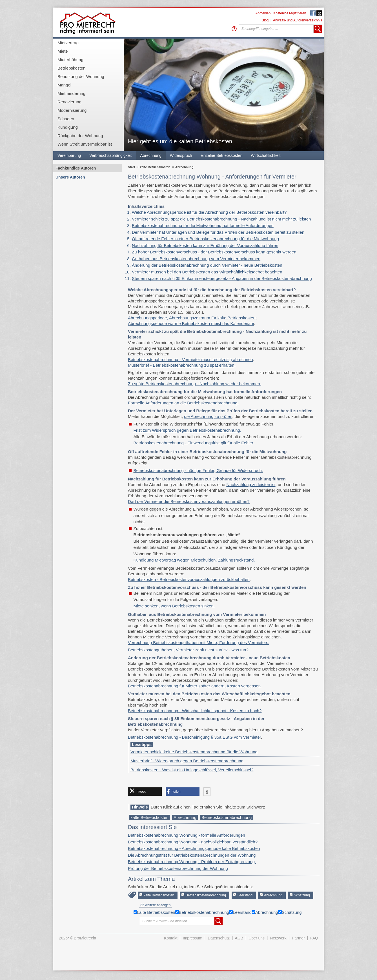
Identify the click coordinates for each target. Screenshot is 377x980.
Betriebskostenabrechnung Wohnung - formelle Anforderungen (187, 835)
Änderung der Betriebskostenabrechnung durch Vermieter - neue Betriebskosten (207, 265)
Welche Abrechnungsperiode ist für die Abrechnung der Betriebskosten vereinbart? (209, 212)
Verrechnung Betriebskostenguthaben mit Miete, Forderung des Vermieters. (199, 642)
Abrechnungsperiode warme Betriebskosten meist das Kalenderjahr (191, 323)
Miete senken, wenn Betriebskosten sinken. (174, 606)
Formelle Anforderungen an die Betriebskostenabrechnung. (183, 403)
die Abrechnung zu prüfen (208, 416)
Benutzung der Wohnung (81, 76)
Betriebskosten (71, 68)
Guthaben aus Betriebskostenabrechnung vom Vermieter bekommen (196, 259)
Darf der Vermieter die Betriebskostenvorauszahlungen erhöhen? (189, 501)
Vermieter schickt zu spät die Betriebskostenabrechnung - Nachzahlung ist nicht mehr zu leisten (221, 219)
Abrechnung (151, 155)
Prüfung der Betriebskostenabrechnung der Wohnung (178, 868)
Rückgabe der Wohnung (80, 136)
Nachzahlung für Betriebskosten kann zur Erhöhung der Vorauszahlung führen (205, 245)
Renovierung (69, 102)
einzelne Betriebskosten (222, 155)
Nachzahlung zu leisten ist (251, 485)
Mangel (64, 85)
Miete (63, 51)
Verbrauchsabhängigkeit (110, 155)
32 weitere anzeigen (155, 905)
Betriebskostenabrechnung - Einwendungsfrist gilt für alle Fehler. (194, 443)
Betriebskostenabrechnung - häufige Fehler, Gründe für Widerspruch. (198, 470)
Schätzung (302, 895)
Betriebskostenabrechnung (227, 817)
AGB (239, 938)
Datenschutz (219, 938)
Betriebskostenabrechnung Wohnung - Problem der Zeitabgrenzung (192, 862)
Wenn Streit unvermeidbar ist (85, 144)
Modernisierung (72, 110)
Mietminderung (71, 93)
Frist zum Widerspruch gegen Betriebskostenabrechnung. (188, 430)
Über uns (257, 938)
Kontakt (171, 938)
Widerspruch (181, 155)
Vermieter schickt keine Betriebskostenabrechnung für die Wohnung (194, 752)
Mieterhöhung (70, 60)
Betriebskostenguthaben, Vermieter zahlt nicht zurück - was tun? (188, 650)
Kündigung (68, 127)
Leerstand (245, 895)
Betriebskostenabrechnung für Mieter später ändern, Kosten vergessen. (195, 686)
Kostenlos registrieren (290, 13)
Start (131, 167)
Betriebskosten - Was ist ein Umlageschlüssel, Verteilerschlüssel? (192, 770)
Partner (298, 938)
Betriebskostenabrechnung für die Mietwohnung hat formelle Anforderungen (203, 225)
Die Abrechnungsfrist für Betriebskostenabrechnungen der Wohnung (192, 855)
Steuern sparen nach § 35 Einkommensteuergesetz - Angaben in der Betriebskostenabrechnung (222, 278)
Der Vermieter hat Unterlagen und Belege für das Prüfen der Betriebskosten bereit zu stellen (218, 232)
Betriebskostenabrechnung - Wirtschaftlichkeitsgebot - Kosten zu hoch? (195, 711)
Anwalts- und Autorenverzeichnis (298, 20)
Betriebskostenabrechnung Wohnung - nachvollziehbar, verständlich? (193, 842)
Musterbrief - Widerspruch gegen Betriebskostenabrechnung (187, 761)
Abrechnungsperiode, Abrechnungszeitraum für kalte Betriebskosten (192, 318)
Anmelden (263, 13)
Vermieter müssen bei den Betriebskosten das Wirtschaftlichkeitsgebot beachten (207, 272)
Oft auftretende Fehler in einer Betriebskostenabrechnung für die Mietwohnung (205, 239)
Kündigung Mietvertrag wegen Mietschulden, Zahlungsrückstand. (194, 560)
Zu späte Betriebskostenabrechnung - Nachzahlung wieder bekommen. (195, 384)
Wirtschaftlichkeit (266, 155)
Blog (265, 20)
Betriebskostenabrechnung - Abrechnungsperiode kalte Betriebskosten (194, 848)
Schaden (66, 119)
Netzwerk (278, 938)
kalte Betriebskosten (155, 167)
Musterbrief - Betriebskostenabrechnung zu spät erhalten (181, 365)
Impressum (193, 938)
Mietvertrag (68, 43)
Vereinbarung (69, 155)
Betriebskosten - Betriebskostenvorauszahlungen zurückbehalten (189, 579)
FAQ (314, 938)
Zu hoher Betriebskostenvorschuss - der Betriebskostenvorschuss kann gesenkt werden (214, 252)
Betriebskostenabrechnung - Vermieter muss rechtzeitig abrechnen (190, 359)
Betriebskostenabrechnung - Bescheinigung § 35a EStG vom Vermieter (194, 737)
